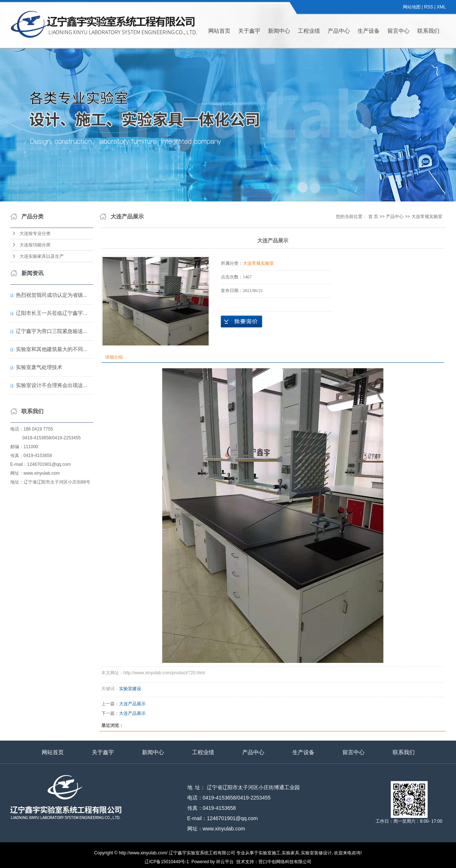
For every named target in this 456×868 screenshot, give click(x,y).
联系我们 (428, 31)
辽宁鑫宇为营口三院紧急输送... (52, 331)
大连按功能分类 (35, 245)
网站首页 (219, 31)
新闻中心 (279, 31)
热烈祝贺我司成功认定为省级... (52, 295)
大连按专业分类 (35, 233)
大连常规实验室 (427, 217)
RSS (429, 7)
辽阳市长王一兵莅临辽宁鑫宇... (52, 313)
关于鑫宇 (249, 31)
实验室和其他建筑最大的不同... (52, 349)
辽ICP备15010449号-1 (167, 862)
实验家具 (290, 853)
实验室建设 (130, 689)
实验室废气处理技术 (39, 367)
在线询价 (241, 321)
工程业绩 (309, 31)
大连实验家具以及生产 (42, 256)
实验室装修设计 (316, 853)
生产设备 (369, 31)
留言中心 (398, 31)
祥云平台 (225, 862)
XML (441, 7)
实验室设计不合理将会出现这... (52, 385)
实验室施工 (269, 853)
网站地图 (412, 7)
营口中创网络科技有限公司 (285, 862)
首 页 (373, 217)
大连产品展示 (132, 704)
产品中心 (339, 31)
